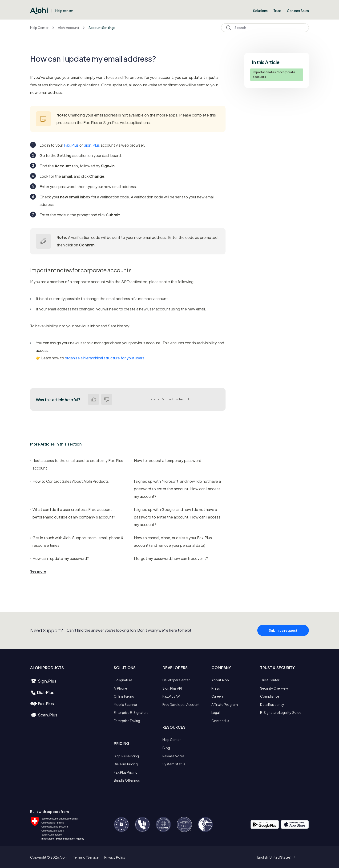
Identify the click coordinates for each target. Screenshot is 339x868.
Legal (216, 712)
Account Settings (102, 28)
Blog (166, 748)
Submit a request (283, 640)
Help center (64, 11)
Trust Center (270, 680)
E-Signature (123, 680)
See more (38, 571)
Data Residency (272, 704)
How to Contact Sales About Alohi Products (69, 481)
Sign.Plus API (172, 688)
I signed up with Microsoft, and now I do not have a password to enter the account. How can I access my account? (176, 489)
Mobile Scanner (125, 704)
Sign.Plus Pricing (126, 756)
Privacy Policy (115, 857)
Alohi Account (69, 28)
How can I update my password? (59, 558)
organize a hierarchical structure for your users (105, 358)
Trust (277, 11)
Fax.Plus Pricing (126, 772)
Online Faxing (124, 696)
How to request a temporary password (166, 460)
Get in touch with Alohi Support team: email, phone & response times (77, 541)
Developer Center (176, 680)
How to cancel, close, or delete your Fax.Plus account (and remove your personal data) (172, 541)
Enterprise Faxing (127, 721)
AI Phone (120, 688)
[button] (276, 857)
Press (216, 688)
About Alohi (220, 680)
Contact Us (220, 721)
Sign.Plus (92, 145)
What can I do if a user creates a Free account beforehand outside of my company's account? (73, 513)
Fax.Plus (71, 145)
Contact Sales (298, 11)
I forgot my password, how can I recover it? (170, 558)
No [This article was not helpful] (107, 399)
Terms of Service (86, 857)
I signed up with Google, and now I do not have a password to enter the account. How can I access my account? (176, 517)
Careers (218, 696)
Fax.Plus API (172, 696)
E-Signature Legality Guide (281, 712)
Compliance (270, 696)
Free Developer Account (181, 704)
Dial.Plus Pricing (126, 764)
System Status (174, 764)
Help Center (39, 28)
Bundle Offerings (127, 780)
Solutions (260, 11)
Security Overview (274, 688)
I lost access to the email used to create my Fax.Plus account (77, 464)
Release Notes (174, 756)
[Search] (265, 28)
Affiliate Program (225, 704)
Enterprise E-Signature (131, 712)
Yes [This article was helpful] (93, 399)
